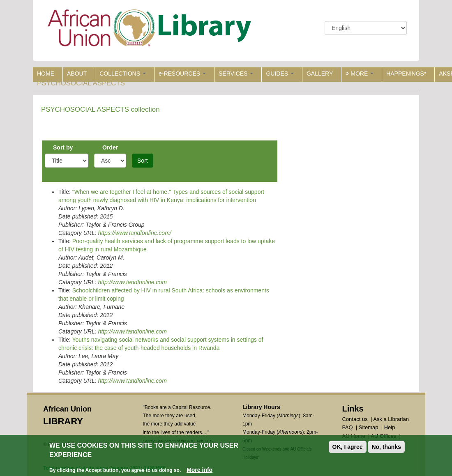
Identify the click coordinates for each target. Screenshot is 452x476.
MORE (360, 74)
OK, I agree (348, 448)
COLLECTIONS (123, 74)
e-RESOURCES (182, 74)
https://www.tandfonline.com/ (134, 233)
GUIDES (280, 74)
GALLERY (320, 74)
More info (199, 470)
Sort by (63, 147)
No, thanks (386, 448)
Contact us (355, 419)
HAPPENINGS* (406, 74)
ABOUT (77, 74)
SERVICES (236, 74)
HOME (46, 74)
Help (390, 427)
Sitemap (369, 427)
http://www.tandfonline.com (132, 282)
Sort (143, 161)
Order (110, 147)
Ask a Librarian (391, 419)
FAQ (348, 427)
